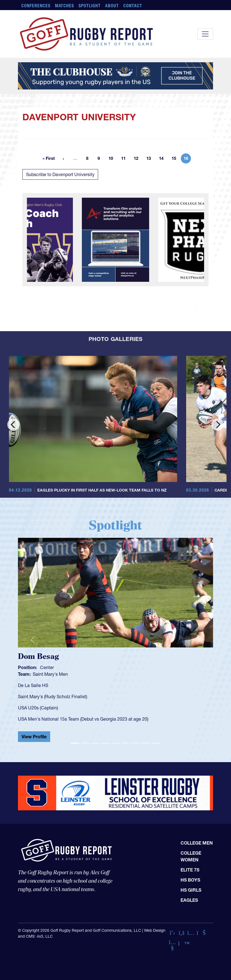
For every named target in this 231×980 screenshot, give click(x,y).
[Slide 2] (85, 743)
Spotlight (90, 6)
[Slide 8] (146, 743)
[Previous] (13, 425)
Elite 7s (190, 870)
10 (112, 159)
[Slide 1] (75, 743)
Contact (133, 6)
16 (187, 159)
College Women (191, 856)
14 (163, 159)
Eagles (189, 900)
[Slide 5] (115, 743)
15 (175, 159)
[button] (33, 640)
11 (125, 159)
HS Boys (190, 880)
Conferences (36, 6)
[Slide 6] (126, 743)
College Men (197, 843)
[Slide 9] (156, 743)
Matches (65, 6)
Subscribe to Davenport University (60, 174)
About (112, 6)
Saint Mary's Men (50, 674)
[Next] (218, 425)
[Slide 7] (136, 743)
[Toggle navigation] (205, 34)
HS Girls (191, 890)
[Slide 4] (105, 743)
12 (138, 159)
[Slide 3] (95, 743)
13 (150, 159)
